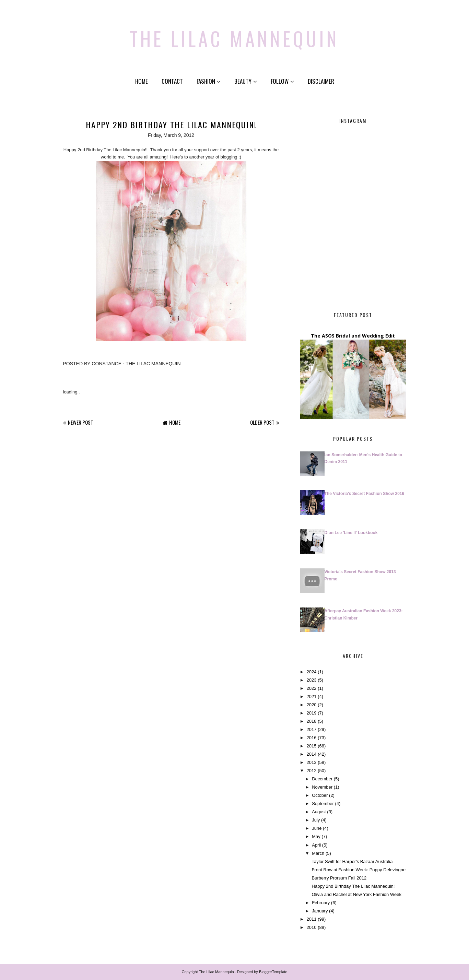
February (321, 903)
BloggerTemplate (273, 972)
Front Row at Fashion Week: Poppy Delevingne (359, 869)
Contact (172, 81)
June (317, 828)
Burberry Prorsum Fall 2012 (339, 878)
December (322, 779)
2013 (312, 762)
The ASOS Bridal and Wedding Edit (353, 336)
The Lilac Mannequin (234, 36)
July (316, 820)
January (320, 911)
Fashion (209, 81)
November (322, 787)
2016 (312, 738)
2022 (312, 688)
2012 (312, 771)
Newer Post (81, 422)
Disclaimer (321, 81)
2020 (312, 704)
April (316, 845)
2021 (312, 696)
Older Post (262, 422)
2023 (312, 680)
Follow (282, 81)
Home (142, 81)
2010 (312, 927)
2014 (312, 754)
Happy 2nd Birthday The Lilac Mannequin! (353, 886)
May (316, 836)
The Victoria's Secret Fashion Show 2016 (365, 494)
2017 (312, 729)
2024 (312, 671)
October (320, 795)
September (323, 804)
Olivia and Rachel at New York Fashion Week (357, 894)
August (319, 812)
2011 (312, 919)
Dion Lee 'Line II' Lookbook (351, 533)
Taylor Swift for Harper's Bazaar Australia (352, 861)
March (318, 853)
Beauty (246, 81)
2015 (312, 746)
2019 (312, 713)
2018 (312, 721)
